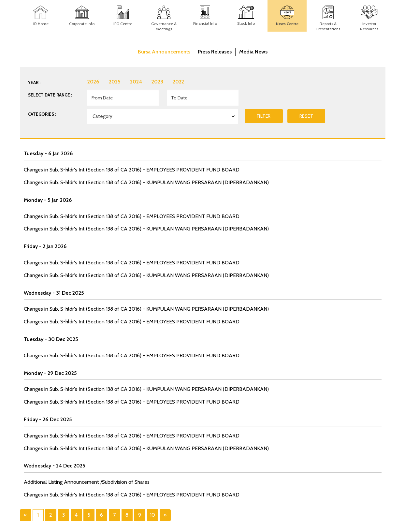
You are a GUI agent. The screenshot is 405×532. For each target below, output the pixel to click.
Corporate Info (82, 24)
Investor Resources (369, 26)
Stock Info (246, 23)
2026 (93, 82)
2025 (115, 82)
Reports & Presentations (328, 26)
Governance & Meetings (164, 26)
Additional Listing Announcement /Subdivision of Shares (87, 482)
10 (152, 515)
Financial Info (205, 23)
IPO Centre (123, 24)
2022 (178, 82)
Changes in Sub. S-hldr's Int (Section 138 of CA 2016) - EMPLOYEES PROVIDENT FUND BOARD (132, 170)
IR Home (41, 24)
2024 (136, 82)
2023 (157, 82)
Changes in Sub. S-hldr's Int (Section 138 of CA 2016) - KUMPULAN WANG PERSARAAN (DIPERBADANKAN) (146, 182)
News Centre (287, 24)
